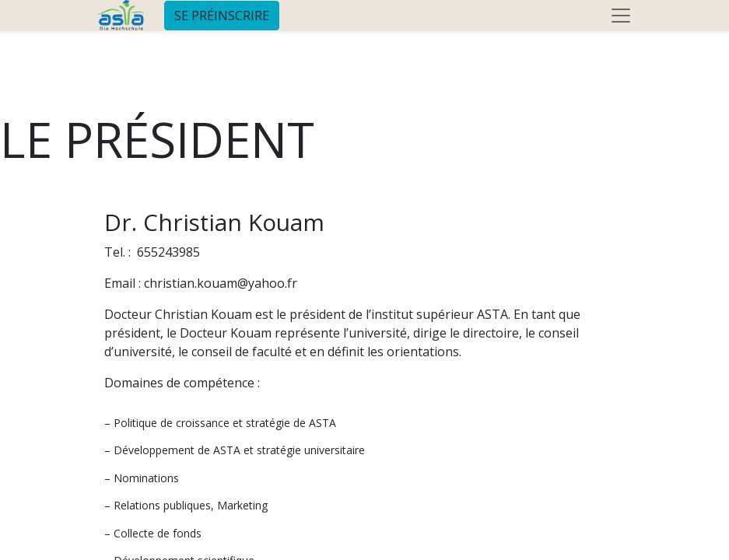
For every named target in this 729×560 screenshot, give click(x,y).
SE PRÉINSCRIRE (222, 16)
